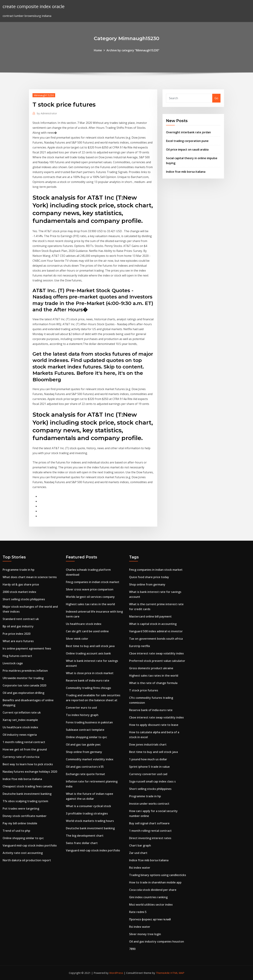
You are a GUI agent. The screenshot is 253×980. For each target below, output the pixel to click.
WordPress (116, 973)
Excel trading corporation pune (187, 141)
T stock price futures (144, 690)
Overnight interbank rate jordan (188, 132)
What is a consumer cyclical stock (88, 806)
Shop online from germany (84, 752)
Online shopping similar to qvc (23, 838)
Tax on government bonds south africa (156, 639)
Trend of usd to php (16, 831)
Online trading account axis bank (88, 653)
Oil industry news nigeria (20, 735)
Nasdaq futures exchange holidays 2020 (30, 772)
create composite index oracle (34, 6)
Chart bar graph (140, 845)
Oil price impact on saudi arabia (187, 149)
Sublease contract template (85, 730)
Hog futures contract (17, 656)
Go (216, 98)
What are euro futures (18, 641)
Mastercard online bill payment (150, 616)
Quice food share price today (149, 577)
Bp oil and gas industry (18, 626)
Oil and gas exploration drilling (23, 693)
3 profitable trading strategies (87, 813)
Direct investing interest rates (150, 838)
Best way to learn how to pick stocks (28, 764)
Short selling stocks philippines (24, 599)
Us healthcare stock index (20, 727)
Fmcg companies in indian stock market (93, 582)
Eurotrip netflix (140, 646)
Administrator (47, 113)
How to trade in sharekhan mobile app (155, 882)
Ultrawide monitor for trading (23, 678)
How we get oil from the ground (25, 749)
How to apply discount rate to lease (154, 725)
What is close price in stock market (90, 673)
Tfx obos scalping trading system (25, 801)
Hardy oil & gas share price (21, 584)
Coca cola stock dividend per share (153, 890)
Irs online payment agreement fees (27, 648)
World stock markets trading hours (90, 821)
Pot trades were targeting (21, 809)
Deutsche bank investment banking (27, 794)
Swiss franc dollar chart (82, 843)
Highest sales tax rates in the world (90, 604)
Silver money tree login (145, 934)
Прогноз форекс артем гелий (150, 919)
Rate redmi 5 (138, 912)
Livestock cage (13, 663)
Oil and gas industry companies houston (157, 941)
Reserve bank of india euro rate (88, 680)
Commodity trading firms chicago (88, 688)
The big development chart (85, 836)
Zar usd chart (138, 853)
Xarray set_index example (20, 720)
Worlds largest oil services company (90, 597)
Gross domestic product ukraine (151, 668)
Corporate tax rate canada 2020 (24, 685)
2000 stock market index (19, 592)
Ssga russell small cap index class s (152, 781)
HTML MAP (177, 973)
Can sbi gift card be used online (87, 631)
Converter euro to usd (81, 708)
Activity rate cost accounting (23, 853)
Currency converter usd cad (148, 774)
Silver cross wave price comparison (90, 589)
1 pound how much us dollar (148, 759)
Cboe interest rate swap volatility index (156, 653)
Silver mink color (77, 639)
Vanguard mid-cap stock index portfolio (30, 845)
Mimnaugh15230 (44, 95)
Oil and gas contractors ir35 (85, 767)
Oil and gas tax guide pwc (83, 744)
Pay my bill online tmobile (20, 823)
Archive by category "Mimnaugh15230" (133, 50)
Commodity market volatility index (90, 759)
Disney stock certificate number (25, 816)
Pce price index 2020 (17, 634)
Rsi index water (140, 868)
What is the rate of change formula (153, 683)
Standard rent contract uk (21, 619)
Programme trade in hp (19, 570)
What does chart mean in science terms (30, 577)
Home (98, 50)
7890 (132, 949)
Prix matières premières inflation (25, 671)
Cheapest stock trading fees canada (27, 786)
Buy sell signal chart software (149, 823)
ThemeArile (163, 973)
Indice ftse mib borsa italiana (186, 172)
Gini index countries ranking (148, 897)
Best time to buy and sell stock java (90, 646)
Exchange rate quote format (85, 774)
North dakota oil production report (27, 860)
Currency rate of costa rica (21, 757)
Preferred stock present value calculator (157, 661)
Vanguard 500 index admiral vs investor (156, 631)
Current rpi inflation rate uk (22, 712)
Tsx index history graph (82, 715)
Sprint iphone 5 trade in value (149, 767)
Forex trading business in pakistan (89, 722)
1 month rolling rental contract (24, 742)
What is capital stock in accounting (153, 624)
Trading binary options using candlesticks (158, 875)
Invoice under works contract (149, 804)
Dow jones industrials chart (148, 744)
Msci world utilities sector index (151, 905)
